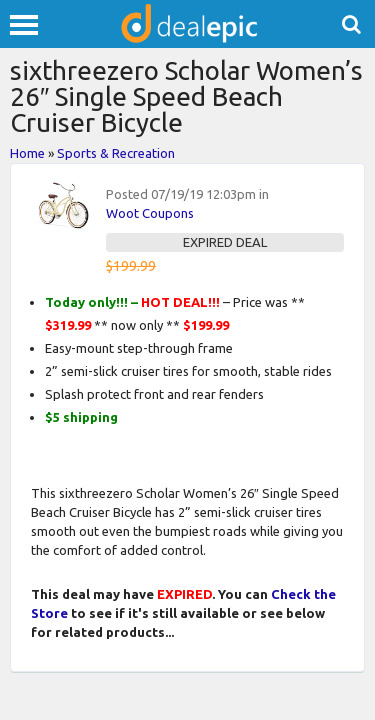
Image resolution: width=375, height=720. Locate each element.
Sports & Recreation (116, 153)
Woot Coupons (150, 213)
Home (27, 153)
